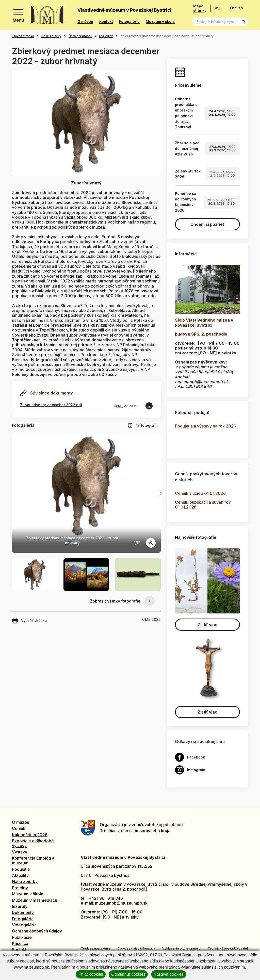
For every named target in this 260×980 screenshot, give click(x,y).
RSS (218, 8)
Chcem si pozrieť (207, 224)
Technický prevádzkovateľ (228, 948)
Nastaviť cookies (169, 974)
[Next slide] (161, 493)
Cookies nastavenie (96, 948)
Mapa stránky (200, 8)
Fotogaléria (129, 22)
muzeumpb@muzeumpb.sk (121, 903)
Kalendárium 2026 (30, 835)
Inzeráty (20, 906)
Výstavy (20, 852)
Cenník (19, 828)
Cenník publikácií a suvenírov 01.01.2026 (203, 505)
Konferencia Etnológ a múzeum (33, 860)
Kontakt (106, 22)
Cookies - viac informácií (136, 948)
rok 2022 (106, 36)
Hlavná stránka (23, 36)
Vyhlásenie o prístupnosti (181, 948)
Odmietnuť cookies (128, 974)
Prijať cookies (91, 974)
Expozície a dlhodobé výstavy (33, 843)
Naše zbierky (51, 36)
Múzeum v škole (160, 22)
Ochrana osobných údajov (37, 931)
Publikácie (22, 937)
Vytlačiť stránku (29, 621)
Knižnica (20, 943)
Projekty (20, 888)
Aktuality (20, 875)
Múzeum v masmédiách (35, 900)
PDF (119, 406)
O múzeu (85, 22)
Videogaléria (24, 925)
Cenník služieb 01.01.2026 (200, 493)
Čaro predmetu (80, 36)
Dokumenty (23, 912)
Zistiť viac (207, 625)
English (237, 8)
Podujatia (21, 869)
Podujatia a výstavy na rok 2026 (206, 426)
